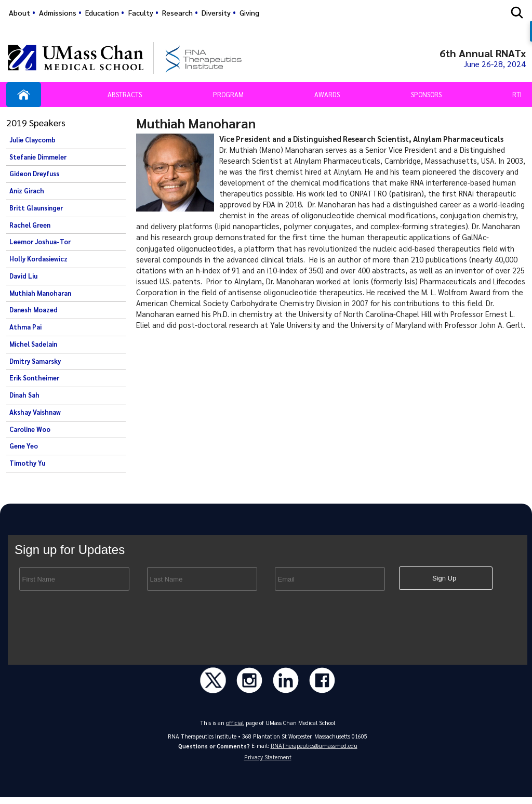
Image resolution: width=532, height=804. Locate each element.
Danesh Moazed (34, 312)
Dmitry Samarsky (35, 363)
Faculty (141, 12)
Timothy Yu (27, 465)
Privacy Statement (268, 763)
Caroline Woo (30, 431)
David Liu (23, 278)
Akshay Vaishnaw (35, 414)
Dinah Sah (24, 397)
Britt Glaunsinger (36, 209)
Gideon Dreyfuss (34, 176)
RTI (517, 96)
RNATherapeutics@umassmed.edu (314, 750)
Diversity (216, 12)
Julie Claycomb (32, 141)
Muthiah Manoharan (40, 295)
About (19, 12)
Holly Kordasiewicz (38, 260)
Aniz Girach (27, 192)
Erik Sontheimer (34, 380)
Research (177, 12)
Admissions (58, 12)
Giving (249, 12)
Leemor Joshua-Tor (40, 244)
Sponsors (426, 96)
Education (102, 12)
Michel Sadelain (33, 346)
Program (228, 96)
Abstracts (125, 96)
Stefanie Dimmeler (38, 159)
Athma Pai (25, 328)
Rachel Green (30, 227)
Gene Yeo (24, 448)
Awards (327, 96)
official (235, 726)
